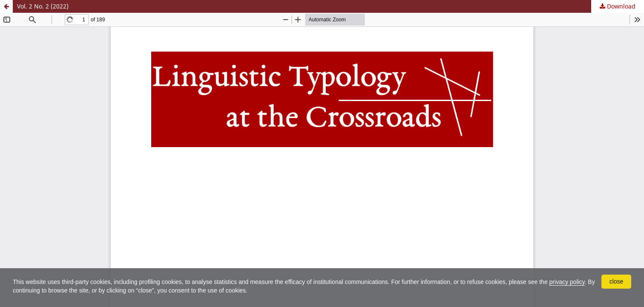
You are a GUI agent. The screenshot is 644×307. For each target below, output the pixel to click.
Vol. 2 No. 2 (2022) (43, 6)
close (617, 281)
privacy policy (567, 282)
